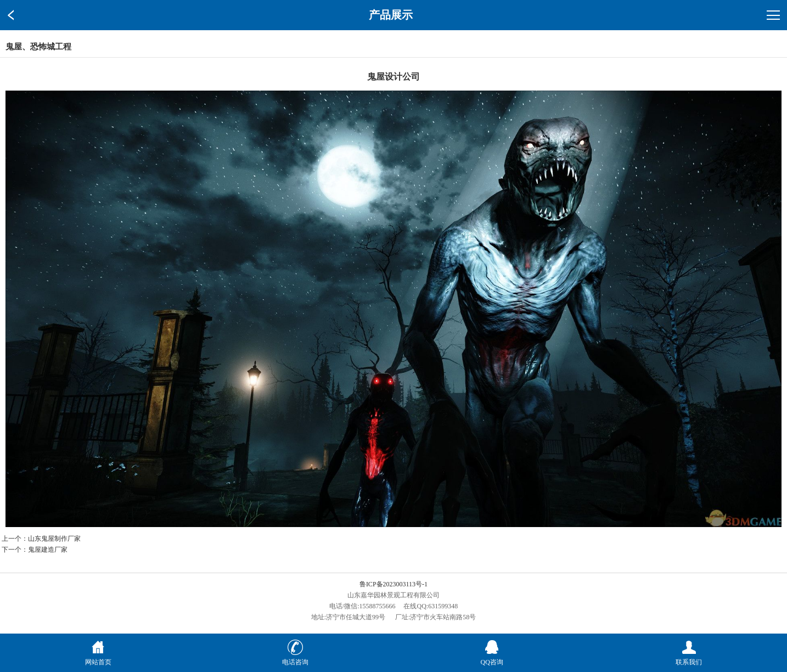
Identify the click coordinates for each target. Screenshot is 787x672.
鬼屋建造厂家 (48, 550)
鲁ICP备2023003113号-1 (393, 584)
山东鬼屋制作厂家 (54, 539)
